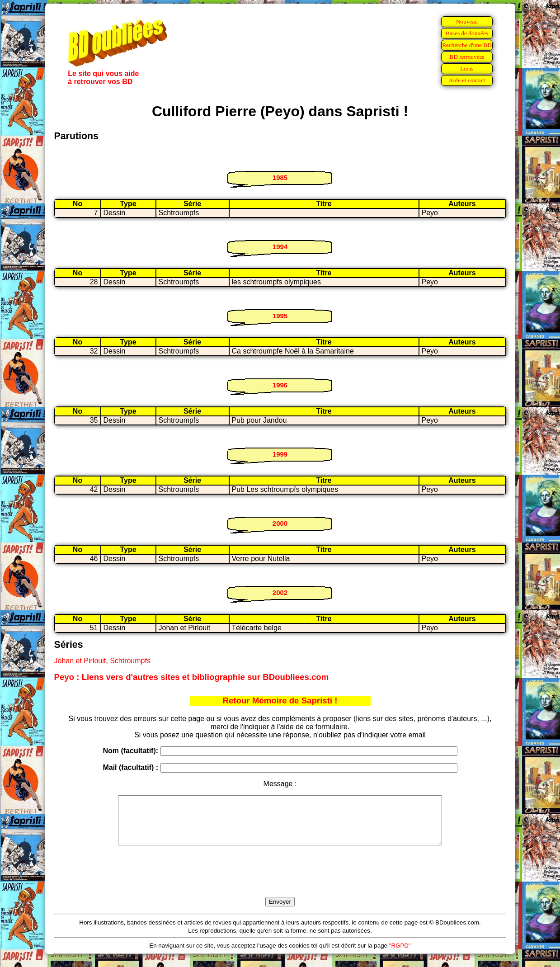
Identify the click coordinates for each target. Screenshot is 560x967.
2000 (280, 523)
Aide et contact (467, 80)
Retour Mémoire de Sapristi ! (280, 700)
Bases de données (467, 33)
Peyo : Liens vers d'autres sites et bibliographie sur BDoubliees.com (192, 677)
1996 (280, 385)
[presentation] (280, 882)
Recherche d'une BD (467, 45)
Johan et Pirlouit (80, 661)
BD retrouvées (467, 57)
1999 (280, 454)
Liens (467, 68)
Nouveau (467, 21)
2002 (280, 592)
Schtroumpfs (130, 661)
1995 (280, 316)
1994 (280, 247)
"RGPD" (400, 955)
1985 (280, 177)
